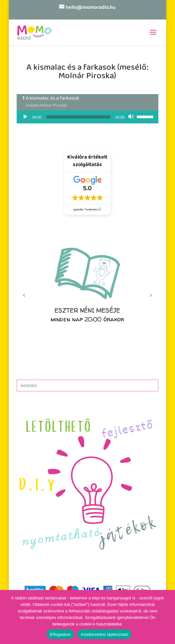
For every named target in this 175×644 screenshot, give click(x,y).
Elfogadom (60, 634)
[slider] (78, 117)
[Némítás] (132, 117)
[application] (87, 117)
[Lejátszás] (25, 117)
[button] (87, 295)
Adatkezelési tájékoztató (104, 634)
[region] (87, 295)
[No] (167, 617)
